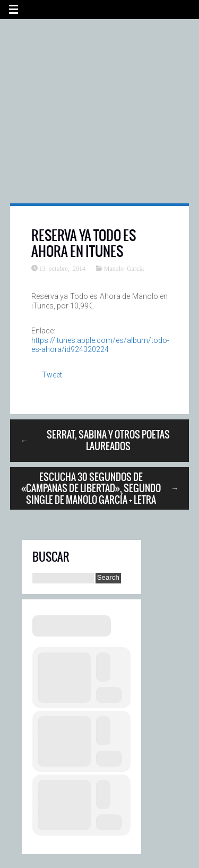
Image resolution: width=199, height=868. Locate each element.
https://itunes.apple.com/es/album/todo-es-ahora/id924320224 (100, 345)
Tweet (52, 375)
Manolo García (124, 268)
